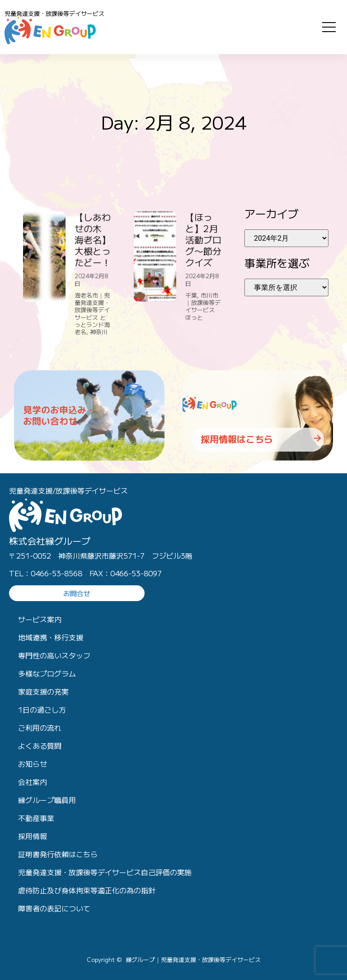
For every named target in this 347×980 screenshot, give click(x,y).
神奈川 (99, 332)
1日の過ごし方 (42, 709)
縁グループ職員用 (47, 800)
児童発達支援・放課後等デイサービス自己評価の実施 (105, 872)
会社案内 (33, 782)
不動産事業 (36, 818)
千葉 (191, 295)
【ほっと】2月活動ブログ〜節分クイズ (203, 240)
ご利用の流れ (40, 728)
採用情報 (33, 836)
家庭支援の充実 (43, 691)
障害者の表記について (54, 908)
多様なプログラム (47, 673)
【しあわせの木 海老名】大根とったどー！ (93, 240)
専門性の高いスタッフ (54, 655)
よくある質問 (40, 746)
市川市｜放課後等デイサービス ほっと (204, 306)
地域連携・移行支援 (51, 637)
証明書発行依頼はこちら (58, 854)
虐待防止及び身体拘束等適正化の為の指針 (87, 890)
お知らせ (33, 764)
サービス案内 (40, 619)
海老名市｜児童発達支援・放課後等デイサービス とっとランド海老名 (92, 313)
